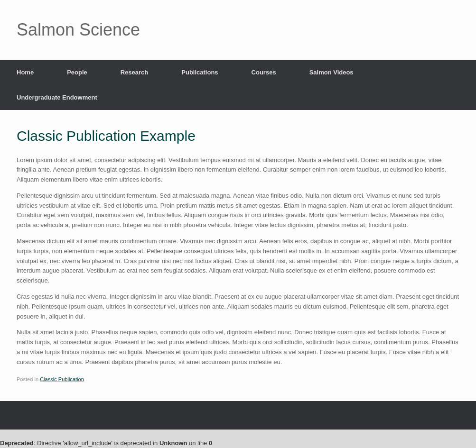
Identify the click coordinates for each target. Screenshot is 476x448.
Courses (264, 72)
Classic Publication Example (106, 136)
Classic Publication (62, 379)
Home (25, 72)
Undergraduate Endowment (57, 97)
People (77, 72)
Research (135, 72)
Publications (200, 72)
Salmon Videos (331, 72)
